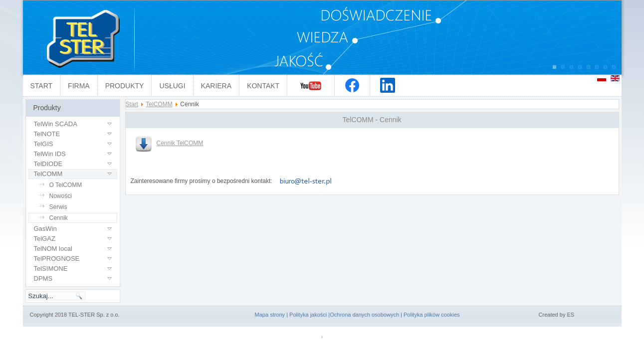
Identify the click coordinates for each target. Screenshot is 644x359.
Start (42, 86)
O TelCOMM (66, 185)
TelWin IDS (50, 154)
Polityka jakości (308, 315)
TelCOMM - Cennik (372, 120)
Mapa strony (270, 315)
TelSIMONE (51, 269)
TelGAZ (45, 239)
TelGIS (44, 144)
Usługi (172, 86)
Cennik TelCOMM (170, 143)
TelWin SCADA (56, 124)
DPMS (43, 278)
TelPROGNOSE (57, 259)
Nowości (61, 196)
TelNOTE (47, 134)
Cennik (59, 218)
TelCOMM (48, 174)
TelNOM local (53, 249)
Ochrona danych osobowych (364, 315)
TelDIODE (48, 164)
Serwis (58, 207)
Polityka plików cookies (432, 315)
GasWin (45, 229)
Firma (79, 86)
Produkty (125, 86)
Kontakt (263, 86)
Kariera (216, 86)
